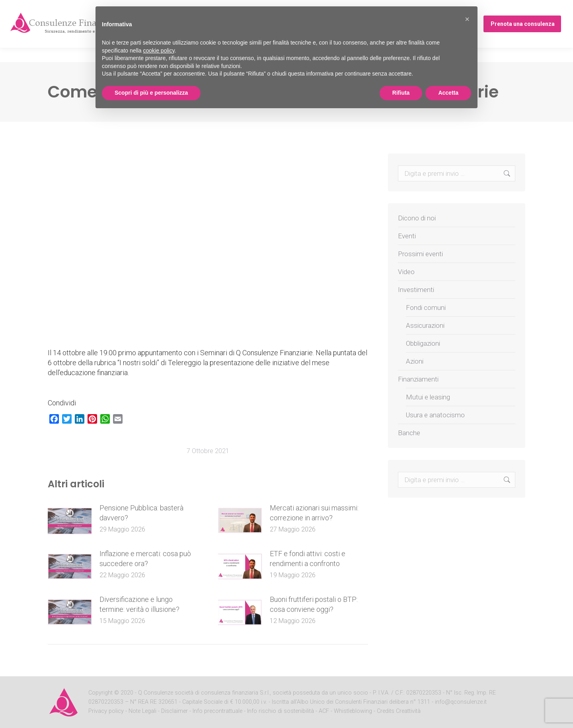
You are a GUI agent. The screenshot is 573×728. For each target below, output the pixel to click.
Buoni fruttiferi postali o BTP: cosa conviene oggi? (314, 604)
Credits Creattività (399, 711)
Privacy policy (107, 711)
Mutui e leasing (428, 397)
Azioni (415, 361)
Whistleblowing (353, 711)
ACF (324, 711)
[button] (467, 19)
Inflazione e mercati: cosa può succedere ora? (145, 559)
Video (406, 272)
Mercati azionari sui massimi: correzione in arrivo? (314, 513)
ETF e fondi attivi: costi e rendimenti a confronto (308, 559)
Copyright (100, 693)
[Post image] (70, 521)
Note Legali (142, 711)
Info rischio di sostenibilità (281, 711)
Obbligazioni (423, 343)
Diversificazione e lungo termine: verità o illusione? (139, 604)
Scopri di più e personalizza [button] (151, 93)
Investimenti (416, 290)
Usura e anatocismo (435, 415)
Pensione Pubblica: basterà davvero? (141, 513)
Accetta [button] (448, 93)
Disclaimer (174, 711)
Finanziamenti (418, 379)
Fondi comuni (426, 308)
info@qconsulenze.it (461, 702)
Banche (409, 433)
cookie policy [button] (159, 51)
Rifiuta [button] (401, 93)
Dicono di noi (417, 218)
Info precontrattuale (218, 711)
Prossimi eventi (420, 254)
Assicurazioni (425, 325)
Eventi (407, 236)
